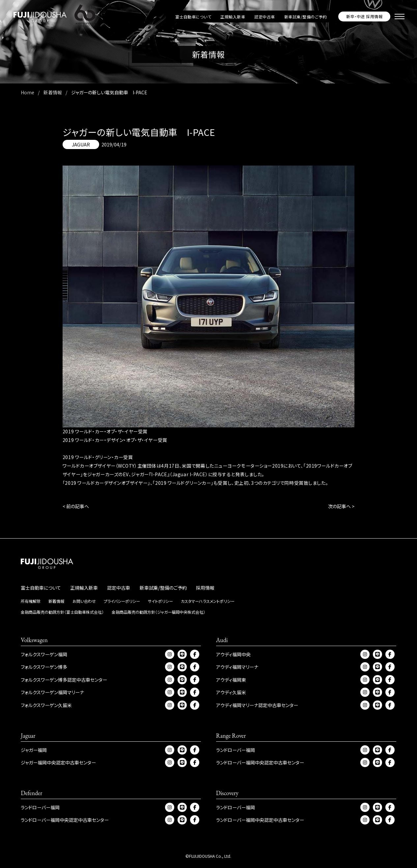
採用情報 (205, 588)
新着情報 (56, 601)
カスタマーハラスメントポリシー (208, 601)
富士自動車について (193, 17)
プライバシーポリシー (122, 601)
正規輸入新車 (233, 17)
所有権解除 (31, 601)
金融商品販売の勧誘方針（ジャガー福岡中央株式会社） (158, 612)
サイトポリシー (160, 601)
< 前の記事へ (76, 506)
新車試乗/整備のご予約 (306, 17)
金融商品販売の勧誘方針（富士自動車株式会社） (62, 612)
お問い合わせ (84, 601)
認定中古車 (264, 17)
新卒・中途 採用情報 (364, 16)
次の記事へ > (341, 506)
